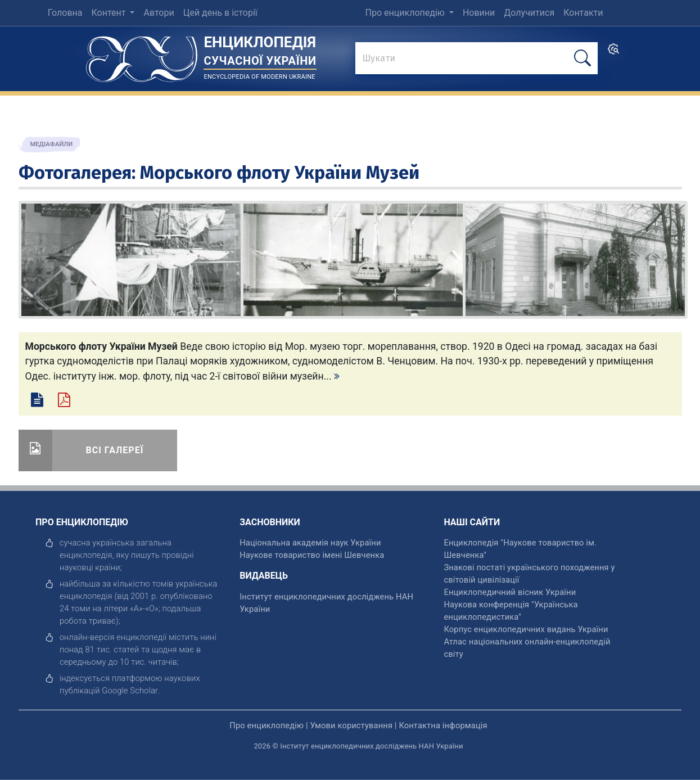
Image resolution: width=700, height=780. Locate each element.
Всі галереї (115, 450)
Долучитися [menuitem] (529, 13)
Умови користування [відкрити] (351, 725)
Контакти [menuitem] (583, 13)
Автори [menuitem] (159, 13)
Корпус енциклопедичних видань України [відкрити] (526, 629)
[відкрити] (130, 691)
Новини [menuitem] (479, 13)
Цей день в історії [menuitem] (220, 13)
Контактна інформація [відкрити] (443, 725)
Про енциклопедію (406, 13)
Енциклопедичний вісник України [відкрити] (510, 592)
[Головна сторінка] (142, 55)
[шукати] (582, 58)
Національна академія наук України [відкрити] (310, 543)
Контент (110, 13)
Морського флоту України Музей (280, 173)
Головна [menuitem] (65, 13)
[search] (613, 53)
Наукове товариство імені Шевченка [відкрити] (312, 555)
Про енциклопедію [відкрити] (267, 725)
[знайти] (477, 59)
